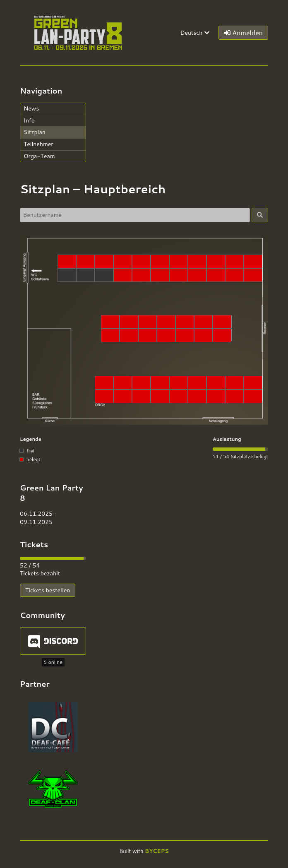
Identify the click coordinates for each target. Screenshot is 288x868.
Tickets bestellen (48, 590)
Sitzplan (35, 132)
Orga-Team (39, 156)
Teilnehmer (38, 144)
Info (29, 120)
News (31, 108)
